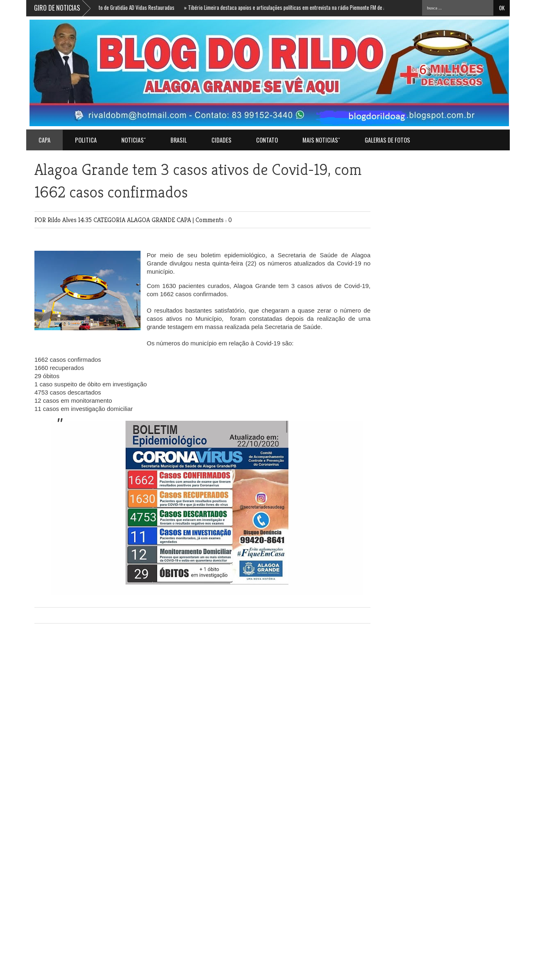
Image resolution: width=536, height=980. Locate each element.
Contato (267, 140)
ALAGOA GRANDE (152, 220)
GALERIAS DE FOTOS (387, 140)
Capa (44, 140)
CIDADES (221, 140)
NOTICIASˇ (134, 140)
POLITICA (86, 140)
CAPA (185, 220)
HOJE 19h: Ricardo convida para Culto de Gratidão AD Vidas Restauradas (102, 7)
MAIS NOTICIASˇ (321, 140)
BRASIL (179, 140)
